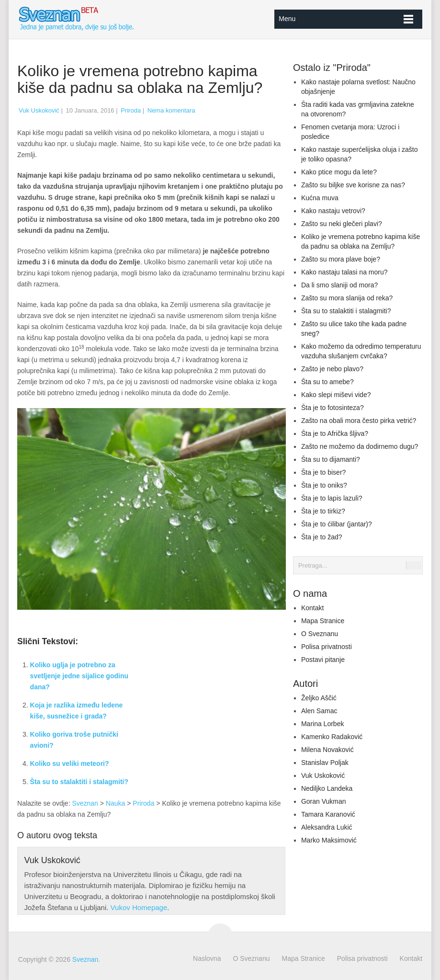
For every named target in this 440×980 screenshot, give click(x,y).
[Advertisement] (220, 706)
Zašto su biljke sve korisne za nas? (353, 185)
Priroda (131, 110)
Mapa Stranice (323, 621)
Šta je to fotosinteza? (333, 408)
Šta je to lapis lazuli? (332, 498)
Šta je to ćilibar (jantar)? (337, 524)
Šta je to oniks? (324, 485)
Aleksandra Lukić (327, 827)
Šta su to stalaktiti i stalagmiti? (79, 782)
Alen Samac (319, 711)
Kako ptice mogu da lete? (339, 172)
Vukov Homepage (139, 907)
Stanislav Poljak (325, 763)
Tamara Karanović (328, 814)
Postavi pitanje (323, 660)
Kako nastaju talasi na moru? (344, 272)
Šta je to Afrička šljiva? (335, 433)
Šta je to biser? (323, 472)
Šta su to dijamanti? (331, 459)
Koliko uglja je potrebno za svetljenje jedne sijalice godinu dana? (79, 676)
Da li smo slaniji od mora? (339, 285)
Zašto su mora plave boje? (341, 259)
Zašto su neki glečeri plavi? (342, 224)
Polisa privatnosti (327, 647)
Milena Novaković (327, 750)
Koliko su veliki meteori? (70, 763)
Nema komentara (171, 110)
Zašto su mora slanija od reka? (347, 298)
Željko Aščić (319, 698)
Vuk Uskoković (39, 110)
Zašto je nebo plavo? (332, 369)
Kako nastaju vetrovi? (333, 211)
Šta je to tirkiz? (323, 511)
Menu (287, 19)
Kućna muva (320, 198)
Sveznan (85, 803)
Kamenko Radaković (332, 737)
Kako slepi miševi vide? (336, 395)
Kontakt (312, 608)
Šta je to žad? (322, 537)
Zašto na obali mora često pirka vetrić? (359, 421)
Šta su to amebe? (327, 382)
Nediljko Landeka (327, 788)
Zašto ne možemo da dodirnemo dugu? (360, 446)
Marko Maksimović (329, 840)
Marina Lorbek (323, 724)
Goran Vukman (324, 801)
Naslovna (207, 958)
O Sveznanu (320, 634)
